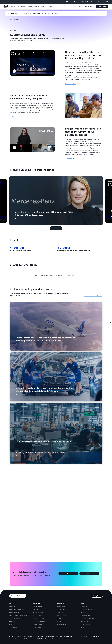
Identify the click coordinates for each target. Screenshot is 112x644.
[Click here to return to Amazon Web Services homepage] (6, 7)
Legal (83, 627)
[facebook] (84, 636)
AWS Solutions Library (39, 615)
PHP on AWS (61, 621)
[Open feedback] (110, 322)
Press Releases (13, 627)
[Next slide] (61, 228)
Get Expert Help (86, 621)
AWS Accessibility (86, 624)
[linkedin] (87, 636)
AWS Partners (37, 627)
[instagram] (89, 636)
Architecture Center (38, 618)
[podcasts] (97, 636)
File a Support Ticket (87, 609)
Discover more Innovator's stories (93, 296)
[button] (22, 7)
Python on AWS (61, 615)
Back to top (56, 630)
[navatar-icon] (108, 2)
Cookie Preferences (27, 639)
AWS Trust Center (38, 612)
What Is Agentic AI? (14, 612)
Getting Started (37, 606)
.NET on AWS (61, 612)
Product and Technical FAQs (41, 621)
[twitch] (92, 636)
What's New (12, 621)
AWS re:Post (85, 612)
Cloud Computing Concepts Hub (18, 615)
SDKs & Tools (61, 609)
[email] (99, 636)
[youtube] (94, 636)
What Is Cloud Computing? (16, 609)
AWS (11, 19)
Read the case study (70, 84)
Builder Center (61, 606)
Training (35, 609)
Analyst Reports (38, 624)
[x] (82, 636)
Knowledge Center (86, 615)
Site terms (18, 639)
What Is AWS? (13, 606)
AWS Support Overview (88, 618)
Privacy (11, 639)
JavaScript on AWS (62, 624)
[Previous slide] (51, 228)
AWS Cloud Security (15, 618)
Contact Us (84, 606)
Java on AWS (61, 618)
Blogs (11, 624)
